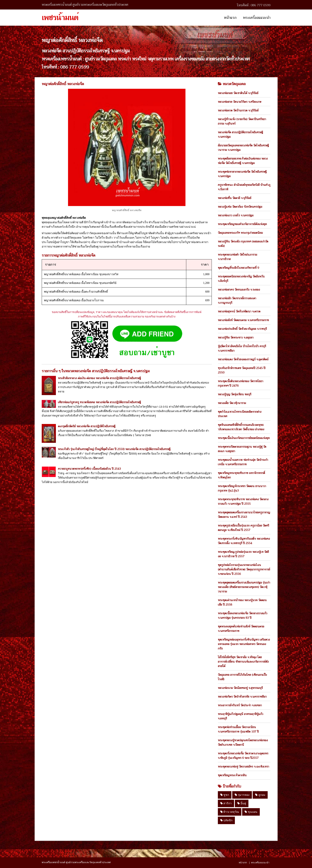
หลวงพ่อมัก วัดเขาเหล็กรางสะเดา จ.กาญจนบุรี (237, 300)
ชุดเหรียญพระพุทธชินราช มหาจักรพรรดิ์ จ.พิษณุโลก (241, 475)
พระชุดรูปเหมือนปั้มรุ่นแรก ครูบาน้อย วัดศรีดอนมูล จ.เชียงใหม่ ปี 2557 (243, 528)
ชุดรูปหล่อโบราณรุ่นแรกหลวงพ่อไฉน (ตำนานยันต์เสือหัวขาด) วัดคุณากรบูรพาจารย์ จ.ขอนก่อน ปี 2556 (244, 569)
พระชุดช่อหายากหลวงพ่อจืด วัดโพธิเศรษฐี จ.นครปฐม (242, 174)
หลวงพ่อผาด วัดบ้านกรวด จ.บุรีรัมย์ (238, 110)
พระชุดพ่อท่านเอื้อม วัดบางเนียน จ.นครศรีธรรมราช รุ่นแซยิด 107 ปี (238, 729)
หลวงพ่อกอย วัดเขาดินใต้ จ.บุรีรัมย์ (238, 93)
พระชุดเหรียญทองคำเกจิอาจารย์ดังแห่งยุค (242, 224)
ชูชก (225, 795)
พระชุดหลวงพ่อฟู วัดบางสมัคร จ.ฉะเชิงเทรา (243, 767)
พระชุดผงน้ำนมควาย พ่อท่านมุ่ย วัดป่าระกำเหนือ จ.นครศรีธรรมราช (243, 462)
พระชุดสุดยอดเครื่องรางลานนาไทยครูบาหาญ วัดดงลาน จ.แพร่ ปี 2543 (244, 515)
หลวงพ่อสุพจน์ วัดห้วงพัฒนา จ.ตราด (239, 311)
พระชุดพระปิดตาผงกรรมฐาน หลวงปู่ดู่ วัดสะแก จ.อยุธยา (242, 449)
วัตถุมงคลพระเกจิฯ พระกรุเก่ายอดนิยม (240, 233)
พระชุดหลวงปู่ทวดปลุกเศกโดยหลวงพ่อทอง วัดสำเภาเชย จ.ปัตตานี (243, 742)
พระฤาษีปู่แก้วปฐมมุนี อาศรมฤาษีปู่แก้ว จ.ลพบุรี (241, 716)
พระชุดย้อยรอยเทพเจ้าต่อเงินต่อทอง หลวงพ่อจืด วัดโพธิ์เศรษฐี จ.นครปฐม (243, 161)
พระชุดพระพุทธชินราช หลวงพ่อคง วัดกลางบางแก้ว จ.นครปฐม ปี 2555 (243, 501)
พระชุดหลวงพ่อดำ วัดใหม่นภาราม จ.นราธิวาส (237, 257)
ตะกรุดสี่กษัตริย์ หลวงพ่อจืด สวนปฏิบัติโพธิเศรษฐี (87, 426)
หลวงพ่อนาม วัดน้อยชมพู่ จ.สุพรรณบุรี (240, 688)
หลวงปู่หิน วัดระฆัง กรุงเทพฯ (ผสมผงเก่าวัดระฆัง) (243, 244)
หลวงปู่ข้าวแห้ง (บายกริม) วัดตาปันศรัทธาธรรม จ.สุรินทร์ (242, 121)
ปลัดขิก (226, 820)
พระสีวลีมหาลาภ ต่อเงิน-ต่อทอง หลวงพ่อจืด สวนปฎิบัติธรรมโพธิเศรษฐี (99, 378)
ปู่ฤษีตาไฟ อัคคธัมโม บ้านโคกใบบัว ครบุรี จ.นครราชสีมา (242, 348)
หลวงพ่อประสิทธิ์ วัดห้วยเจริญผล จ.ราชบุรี (242, 329)
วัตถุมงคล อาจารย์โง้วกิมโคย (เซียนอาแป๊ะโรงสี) (242, 677)
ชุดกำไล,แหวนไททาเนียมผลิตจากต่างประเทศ (240, 414)
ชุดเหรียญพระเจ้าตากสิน (232, 775)
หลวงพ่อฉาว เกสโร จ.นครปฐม (236, 215)
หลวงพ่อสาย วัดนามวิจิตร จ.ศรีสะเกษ (240, 102)
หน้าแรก (230, 18)
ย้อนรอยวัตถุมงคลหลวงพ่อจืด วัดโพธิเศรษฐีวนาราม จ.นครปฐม (243, 148)
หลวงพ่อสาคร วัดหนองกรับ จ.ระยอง (239, 290)
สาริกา (226, 803)
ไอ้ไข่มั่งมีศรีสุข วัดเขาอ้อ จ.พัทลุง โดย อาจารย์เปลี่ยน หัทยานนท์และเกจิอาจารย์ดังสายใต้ (243, 662)
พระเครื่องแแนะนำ (257, 18)
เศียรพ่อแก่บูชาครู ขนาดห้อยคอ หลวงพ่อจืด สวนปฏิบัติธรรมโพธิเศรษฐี (99, 402)
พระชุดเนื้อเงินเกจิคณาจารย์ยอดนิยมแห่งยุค (244, 438)
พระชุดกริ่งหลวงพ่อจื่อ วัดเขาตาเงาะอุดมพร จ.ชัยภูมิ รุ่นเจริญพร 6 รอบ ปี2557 (243, 756)
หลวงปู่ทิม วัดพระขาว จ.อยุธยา (236, 337)
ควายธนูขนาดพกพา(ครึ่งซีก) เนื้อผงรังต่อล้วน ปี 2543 (89, 469)
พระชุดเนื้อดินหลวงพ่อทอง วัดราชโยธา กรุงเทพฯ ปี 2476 (241, 383)
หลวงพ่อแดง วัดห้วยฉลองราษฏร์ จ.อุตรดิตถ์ (243, 359)
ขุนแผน (251, 812)
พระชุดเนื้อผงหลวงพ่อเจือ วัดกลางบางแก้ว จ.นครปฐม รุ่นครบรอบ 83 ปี (243, 615)
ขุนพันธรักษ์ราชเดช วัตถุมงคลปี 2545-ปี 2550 (242, 370)
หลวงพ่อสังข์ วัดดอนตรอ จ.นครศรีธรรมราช (243, 320)
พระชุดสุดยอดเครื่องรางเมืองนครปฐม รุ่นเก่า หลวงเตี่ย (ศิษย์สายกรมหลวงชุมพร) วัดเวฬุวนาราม (244, 587)
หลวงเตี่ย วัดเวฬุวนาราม (232, 403)
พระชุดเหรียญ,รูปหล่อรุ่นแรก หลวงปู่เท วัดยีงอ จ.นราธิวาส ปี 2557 (243, 554)
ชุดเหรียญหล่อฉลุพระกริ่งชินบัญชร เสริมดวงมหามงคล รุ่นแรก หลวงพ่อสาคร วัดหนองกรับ (244, 644)
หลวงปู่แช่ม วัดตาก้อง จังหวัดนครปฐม (240, 207)
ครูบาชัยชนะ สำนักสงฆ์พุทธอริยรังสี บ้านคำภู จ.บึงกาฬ (244, 187)
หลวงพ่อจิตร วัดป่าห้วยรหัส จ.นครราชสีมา (242, 697)
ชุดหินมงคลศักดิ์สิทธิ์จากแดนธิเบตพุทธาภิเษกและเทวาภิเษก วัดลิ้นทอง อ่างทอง (241, 427)
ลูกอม (260, 795)
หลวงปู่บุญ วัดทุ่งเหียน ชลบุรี (235, 394)
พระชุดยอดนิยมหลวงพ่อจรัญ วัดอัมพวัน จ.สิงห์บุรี (241, 279)
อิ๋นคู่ (242, 803)
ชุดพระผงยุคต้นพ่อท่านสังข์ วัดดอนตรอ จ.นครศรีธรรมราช (241, 629)
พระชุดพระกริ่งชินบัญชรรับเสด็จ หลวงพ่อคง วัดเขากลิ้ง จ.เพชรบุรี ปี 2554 (244, 541)
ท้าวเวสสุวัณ (230, 812)
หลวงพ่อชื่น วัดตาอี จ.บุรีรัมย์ (235, 198)
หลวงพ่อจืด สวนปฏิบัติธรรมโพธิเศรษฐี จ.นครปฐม (240, 134)
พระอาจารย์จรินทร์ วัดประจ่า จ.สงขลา (240, 705)
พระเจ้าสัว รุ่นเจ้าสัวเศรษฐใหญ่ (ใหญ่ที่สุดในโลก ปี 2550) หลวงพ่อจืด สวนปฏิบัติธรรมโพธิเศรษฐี (114, 449)
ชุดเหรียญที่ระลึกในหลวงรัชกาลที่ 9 (238, 268)
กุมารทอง (242, 795)
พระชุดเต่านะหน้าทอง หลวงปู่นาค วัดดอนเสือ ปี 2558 (242, 602)
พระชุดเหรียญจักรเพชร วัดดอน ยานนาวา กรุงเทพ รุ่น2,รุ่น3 (242, 488)
